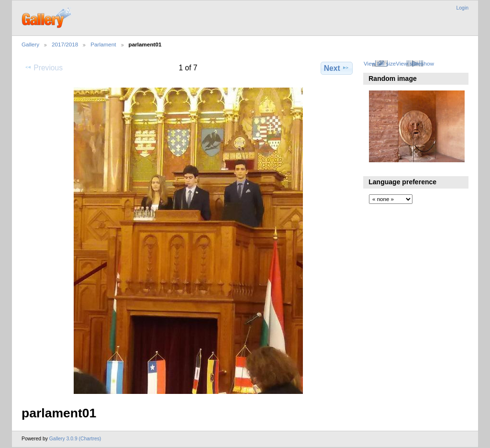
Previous (44, 67)
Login (462, 8)
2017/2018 (65, 44)
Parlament (103, 44)
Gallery (30, 44)
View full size (380, 63)
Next (337, 68)
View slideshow (415, 63)
